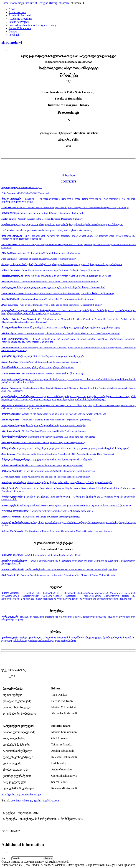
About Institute (17, 12)
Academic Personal (20, 15)
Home (5, 3)
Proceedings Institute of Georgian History (34, 3)
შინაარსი (69, 175)
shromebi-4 (12, 42)
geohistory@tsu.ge (21, 800)
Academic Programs (20, 19)
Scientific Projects (19, 22)
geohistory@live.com (47, 800)
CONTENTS (68, 182)
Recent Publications (20, 28)
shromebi (64, 3)
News (12, 9)
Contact (13, 31)
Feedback (14, 35)
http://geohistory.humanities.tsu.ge (21, 794)
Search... (6, 858)
